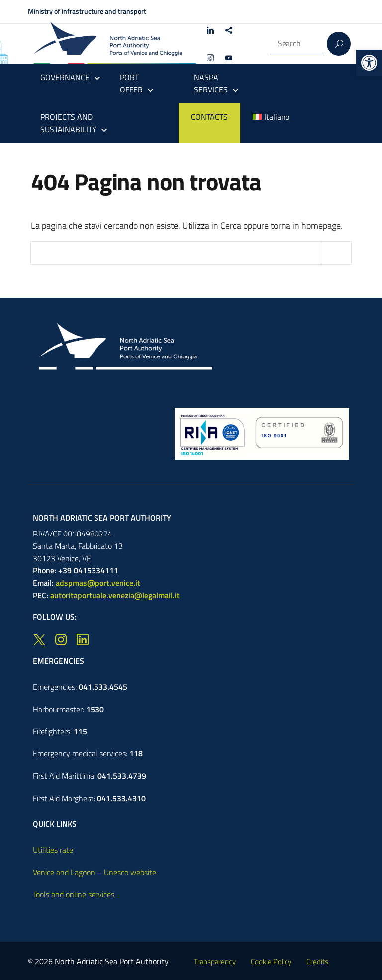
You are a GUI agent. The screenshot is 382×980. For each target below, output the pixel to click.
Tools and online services (74, 894)
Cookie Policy (271, 961)
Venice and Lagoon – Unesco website (95, 872)
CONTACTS (209, 117)
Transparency (215, 961)
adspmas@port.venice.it (98, 583)
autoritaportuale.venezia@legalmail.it (115, 595)
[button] (369, 63)
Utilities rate (53, 850)
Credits (317, 961)
